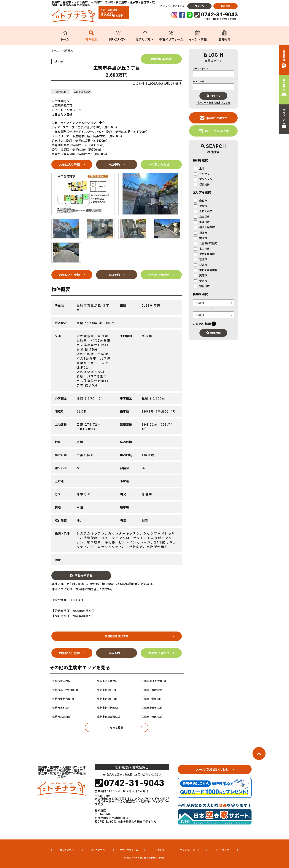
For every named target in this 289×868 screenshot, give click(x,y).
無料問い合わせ (213, 118)
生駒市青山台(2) (62, 681)
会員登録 (226, 6)
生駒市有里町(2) (107, 690)
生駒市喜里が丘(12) (109, 717)
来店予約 (114, 164)
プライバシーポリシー (191, 850)
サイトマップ (222, 850)
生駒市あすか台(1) (108, 681)
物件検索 (213, 333)
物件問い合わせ (161, 59)
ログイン (199, 6)
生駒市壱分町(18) (107, 699)
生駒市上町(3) (61, 708)
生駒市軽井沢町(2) (108, 708)
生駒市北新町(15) (152, 708)
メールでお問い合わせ (212, 769)
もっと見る (117, 727)
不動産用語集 (81, 576)
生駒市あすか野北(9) (154, 681)
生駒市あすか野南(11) (65, 690)
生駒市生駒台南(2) (63, 699)
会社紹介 (160, 850)
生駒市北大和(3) (62, 717)
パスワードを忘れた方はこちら (213, 102)
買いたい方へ (67, 850)
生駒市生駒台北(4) (153, 690)
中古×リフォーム (129, 850)
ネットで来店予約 (213, 131)
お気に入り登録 (69, 164)
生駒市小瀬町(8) (151, 699)
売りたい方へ (98, 850)
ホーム (55, 51)
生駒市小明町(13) (152, 717)
